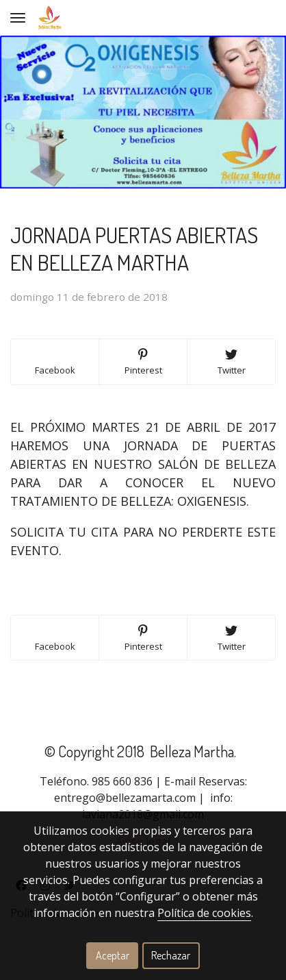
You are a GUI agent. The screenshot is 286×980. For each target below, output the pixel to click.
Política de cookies (204, 913)
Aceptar (113, 955)
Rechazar (171, 955)
